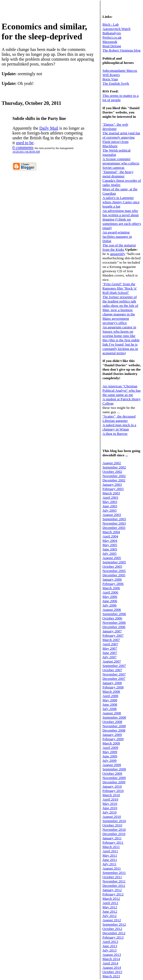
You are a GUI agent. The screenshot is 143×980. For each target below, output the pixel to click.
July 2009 (109, 760)
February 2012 (113, 894)
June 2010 (110, 808)
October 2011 (112, 877)
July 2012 (109, 916)
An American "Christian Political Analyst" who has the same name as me (122, 390)
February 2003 (113, 489)
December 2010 (114, 834)
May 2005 (110, 545)
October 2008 (112, 722)
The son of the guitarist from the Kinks (119, 247)
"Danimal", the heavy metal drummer (118, 174)
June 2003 (110, 506)
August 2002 (112, 463)
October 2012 (112, 929)
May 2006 (110, 597)
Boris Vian (110, 79)
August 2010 (112, 817)
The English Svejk (116, 83)
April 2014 (110, 963)
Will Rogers (111, 75)
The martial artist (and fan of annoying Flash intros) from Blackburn (121, 139)
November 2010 (114, 829)
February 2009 (113, 739)
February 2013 (113, 937)
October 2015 (112, 972)
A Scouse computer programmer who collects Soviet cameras (121, 163)
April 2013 (110, 942)
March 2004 (111, 532)
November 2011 (114, 881)
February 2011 (113, 842)
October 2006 (112, 618)
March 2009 (111, 743)
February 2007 (113, 635)
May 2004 (110, 541)
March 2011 (111, 847)
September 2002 (114, 467)
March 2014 (111, 959)
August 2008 (112, 713)
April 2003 (110, 497)
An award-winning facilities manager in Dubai (117, 237)
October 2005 (112, 566)
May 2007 (110, 648)
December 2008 (114, 730)
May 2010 (110, 804)
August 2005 (112, 558)
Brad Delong (112, 46)
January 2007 (112, 631)
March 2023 (111, 976)
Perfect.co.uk (112, 37)
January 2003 (112, 484)
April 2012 (110, 903)
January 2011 (112, 838)
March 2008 (111, 691)
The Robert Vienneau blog (122, 50)
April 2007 (110, 644)
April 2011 (110, 851)
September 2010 (114, 821)
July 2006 (109, 605)
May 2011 (110, 855)
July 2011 (109, 864)
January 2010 (112, 786)
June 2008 (110, 704)
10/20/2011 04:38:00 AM (26, 152)
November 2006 (114, 622)
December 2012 (114, 933)
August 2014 (112, 967)
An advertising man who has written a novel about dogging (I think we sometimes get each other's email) (122, 219)
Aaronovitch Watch (116, 29)
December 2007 (114, 679)
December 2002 (114, 480)
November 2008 (114, 726)
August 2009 (112, 765)
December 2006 (114, 627)
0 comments (23, 148)
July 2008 (109, 709)
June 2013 (110, 946)
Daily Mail (49, 128)
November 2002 (114, 476)
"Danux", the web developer (115, 127)
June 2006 (110, 601)
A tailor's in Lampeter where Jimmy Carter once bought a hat (121, 202)
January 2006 (112, 579)
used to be (25, 143)
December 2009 (114, 782)
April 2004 (110, 536)
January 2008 (112, 683)
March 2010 (111, 795)
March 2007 (111, 640)
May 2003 (110, 502)
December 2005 (114, 575)
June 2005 (110, 549)
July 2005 (109, 553)
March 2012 (111, 898)
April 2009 (110, 748)
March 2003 (111, 493)
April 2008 (110, 696)
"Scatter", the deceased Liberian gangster (119, 418)
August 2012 (112, 920)
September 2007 (114, 666)
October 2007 (112, 670)
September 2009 (114, 769)
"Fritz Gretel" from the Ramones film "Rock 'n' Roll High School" (120, 288)
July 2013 (109, 950)
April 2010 (110, 799)
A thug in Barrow (115, 434)
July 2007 (109, 657)
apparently (118, 254)
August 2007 (112, 661)
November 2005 (114, 571)
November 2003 (114, 523)
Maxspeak (110, 42)
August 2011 (112, 868)
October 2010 (112, 825)
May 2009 (110, 752)
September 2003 (114, 519)
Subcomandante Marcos (120, 70)
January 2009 (112, 735)
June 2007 (110, 653)
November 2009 (114, 778)
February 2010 (113, 791)
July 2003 (109, 510)
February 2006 (113, 584)
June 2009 (110, 756)
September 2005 (114, 562)
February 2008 (113, 687)
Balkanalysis (112, 33)
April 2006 (110, 592)
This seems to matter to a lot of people (121, 98)
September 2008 (114, 717)
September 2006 (114, 614)
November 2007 (114, 674)
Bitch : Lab (111, 24)
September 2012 (114, 924)
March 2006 (111, 588)
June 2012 (110, 911)
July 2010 (109, 812)
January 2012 (112, 890)
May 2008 (110, 700)
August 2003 (112, 515)
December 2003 (114, 528)
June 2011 (110, 860)
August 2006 (112, 610)
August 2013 (112, 955)
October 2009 (112, 773)
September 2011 (114, 873)
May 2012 (110, 907)
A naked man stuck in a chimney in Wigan (119, 427)
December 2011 (114, 886)
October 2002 (112, 472)
